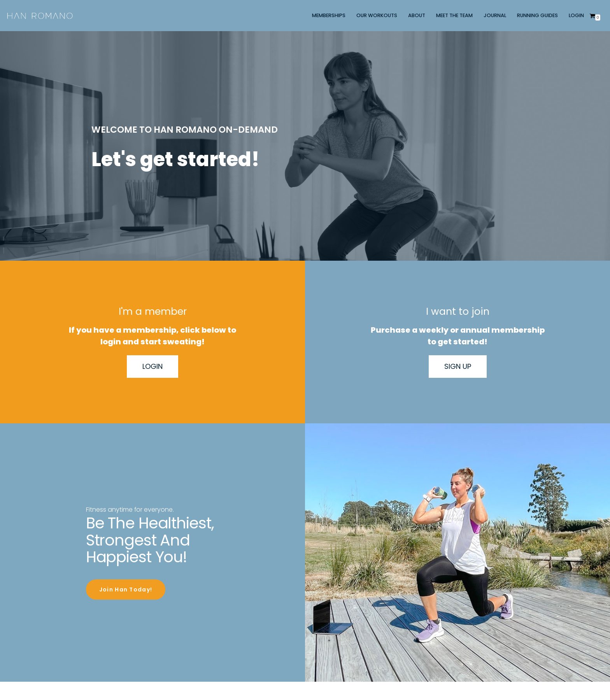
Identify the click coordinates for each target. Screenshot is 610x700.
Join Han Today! (125, 600)
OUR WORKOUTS (377, 15)
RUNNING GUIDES (537, 15)
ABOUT (417, 15)
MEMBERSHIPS (329, 15)
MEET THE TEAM (454, 15)
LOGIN (576, 15)
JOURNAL (495, 15)
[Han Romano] (40, 16)
